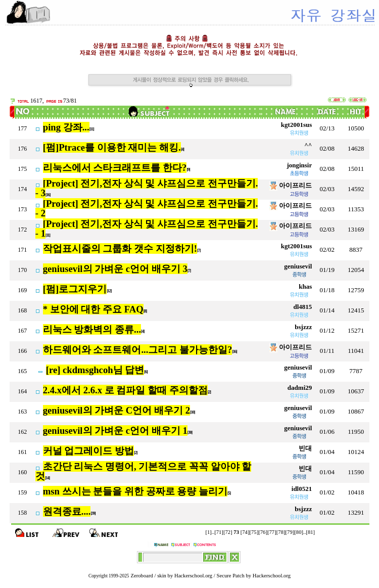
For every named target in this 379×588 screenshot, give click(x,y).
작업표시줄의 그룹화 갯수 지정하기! (120, 248)
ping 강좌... (66, 127)
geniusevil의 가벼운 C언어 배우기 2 (116, 410)
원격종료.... (67, 511)
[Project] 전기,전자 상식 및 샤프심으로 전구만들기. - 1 (147, 229)
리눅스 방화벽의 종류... (92, 329)
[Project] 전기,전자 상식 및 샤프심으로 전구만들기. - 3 (147, 188)
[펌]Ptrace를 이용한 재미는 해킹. (112, 147)
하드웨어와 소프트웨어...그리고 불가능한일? (138, 350)
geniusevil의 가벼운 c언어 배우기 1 (115, 431)
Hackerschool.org (193, 576)
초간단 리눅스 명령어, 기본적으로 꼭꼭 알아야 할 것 (144, 471)
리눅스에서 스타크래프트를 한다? (115, 168)
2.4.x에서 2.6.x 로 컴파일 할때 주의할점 (125, 390)
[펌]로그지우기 (75, 289)
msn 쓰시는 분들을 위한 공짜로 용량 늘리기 (135, 491)
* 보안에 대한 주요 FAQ (93, 309)
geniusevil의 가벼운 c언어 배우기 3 (115, 269)
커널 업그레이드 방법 (88, 451)
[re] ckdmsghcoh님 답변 (95, 370)
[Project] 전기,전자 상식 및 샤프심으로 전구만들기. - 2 (147, 208)
